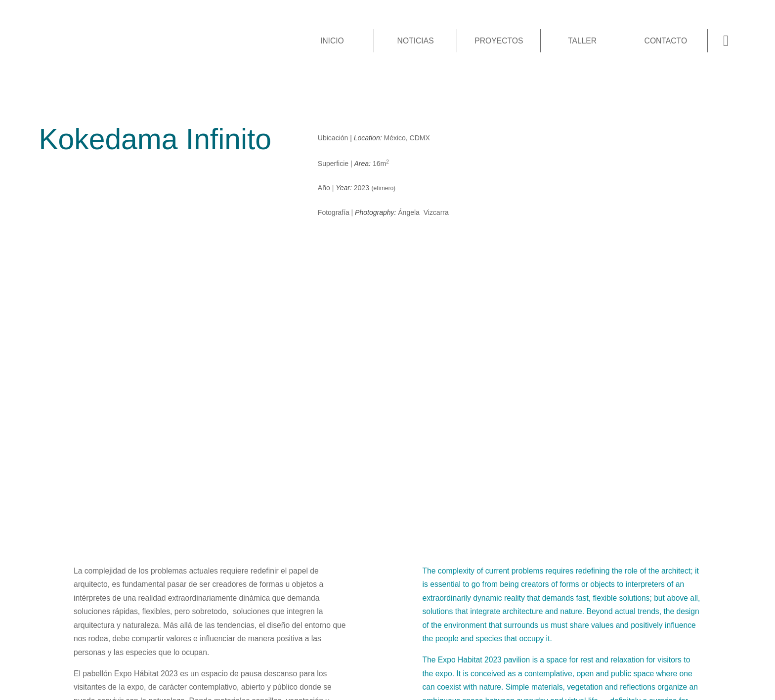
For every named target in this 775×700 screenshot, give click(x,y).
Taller (582, 41)
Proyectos (499, 41)
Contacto (666, 41)
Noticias (416, 41)
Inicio (332, 41)
